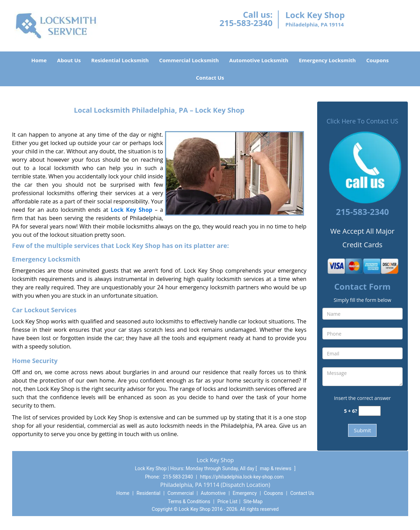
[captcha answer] (370, 411)
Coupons (377, 60)
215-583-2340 (246, 23)
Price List (228, 501)
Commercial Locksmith (189, 60)
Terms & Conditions (189, 501)
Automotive (213, 493)
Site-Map (253, 501)
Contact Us (210, 78)
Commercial (180, 493)
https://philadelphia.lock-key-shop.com (242, 477)
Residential (149, 493)
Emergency (245, 493)
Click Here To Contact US (362, 121)
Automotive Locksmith (259, 60)
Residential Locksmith (120, 60)
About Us (69, 60)
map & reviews (276, 468)
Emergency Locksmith (327, 60)
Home (39, 60)
